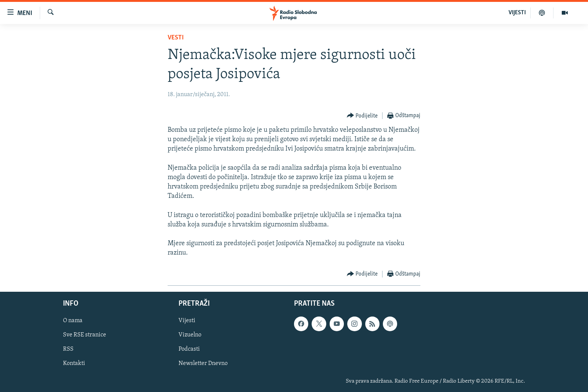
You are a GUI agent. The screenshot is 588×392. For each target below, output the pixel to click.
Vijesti (187, 321)
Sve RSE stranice (85, 335)
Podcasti (189, 349)
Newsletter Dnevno (203, 363)
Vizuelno (190, 335)
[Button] (362, 116)
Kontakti (74, 363)
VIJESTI (517, 13)
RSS (68, 349)
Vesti (176, 38)
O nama (73, 321)
